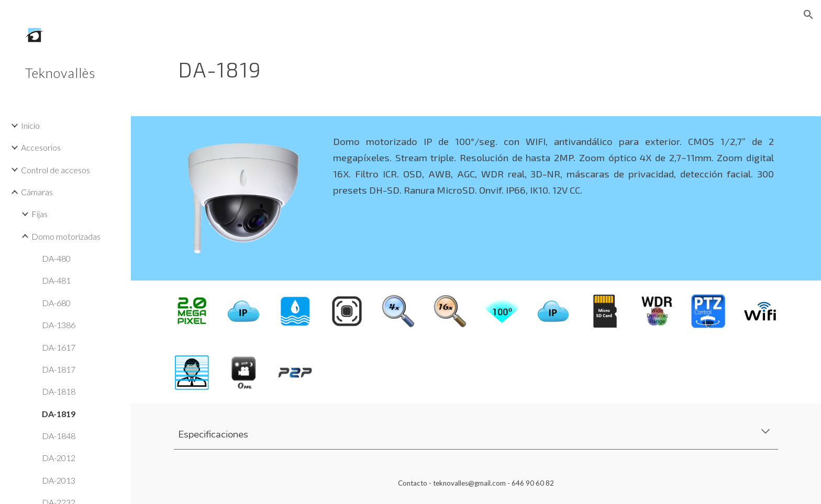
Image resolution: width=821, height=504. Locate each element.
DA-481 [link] (56, 280)
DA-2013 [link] (59, 480)
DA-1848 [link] (59, 436)
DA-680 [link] (56, 303)
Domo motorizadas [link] (66, 236)
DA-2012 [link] (59, 458)
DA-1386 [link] (59, 325)
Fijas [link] (40, 214)
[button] (808, 15)
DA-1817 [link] (59, 369)
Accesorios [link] (41, 147)
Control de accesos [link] (56, 170)
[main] (424, 65)
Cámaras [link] (37, 192)
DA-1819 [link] (59, 414)
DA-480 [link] (56, 258)
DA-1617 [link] (59, 347)
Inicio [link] (30, 125)
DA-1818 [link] (59, 391)
